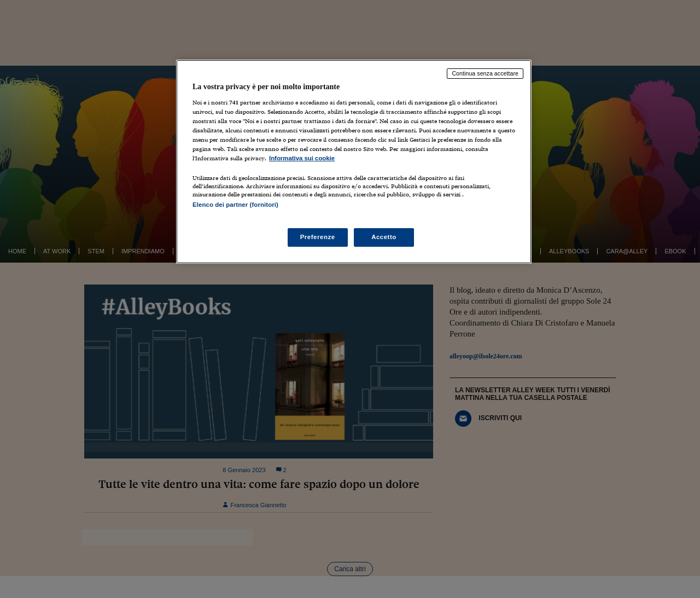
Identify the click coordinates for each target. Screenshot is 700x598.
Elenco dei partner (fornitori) (235, 205)
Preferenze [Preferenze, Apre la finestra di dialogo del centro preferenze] (318, 237)
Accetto (384, 237)
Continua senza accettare (485, 73)
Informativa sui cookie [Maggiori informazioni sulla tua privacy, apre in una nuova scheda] (302, 158)
